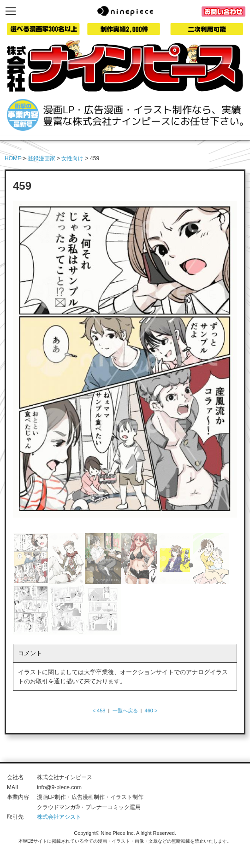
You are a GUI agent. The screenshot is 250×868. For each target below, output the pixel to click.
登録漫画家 (42, 158)
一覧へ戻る (125, 711)
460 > (151, 711)
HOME (13, 158)
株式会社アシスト (59, 817)
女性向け (72, 158)
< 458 (99, 711)
